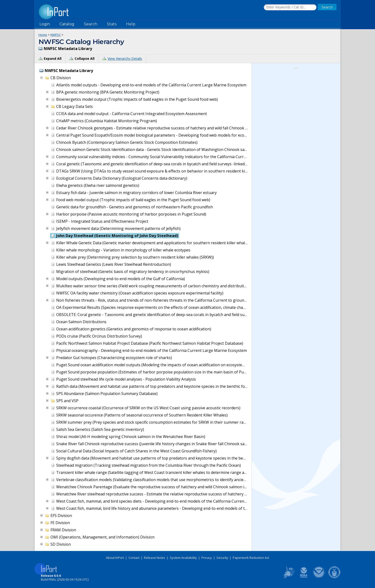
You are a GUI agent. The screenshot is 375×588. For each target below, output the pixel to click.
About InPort (115, 558)
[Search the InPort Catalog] (290, 7)
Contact (134, 558)
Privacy (207, 558)
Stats (112, 24)
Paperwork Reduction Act (251, 558)
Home (43, 35)
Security (222, 558)
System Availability (183, 558)
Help (131, 24)
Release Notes (155, 558)
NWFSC (56, 35)
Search (91, 24)
